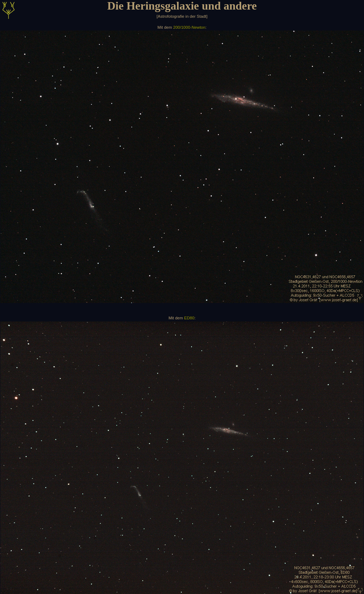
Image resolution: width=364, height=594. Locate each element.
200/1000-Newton (189, 27)
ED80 (189, 318)
